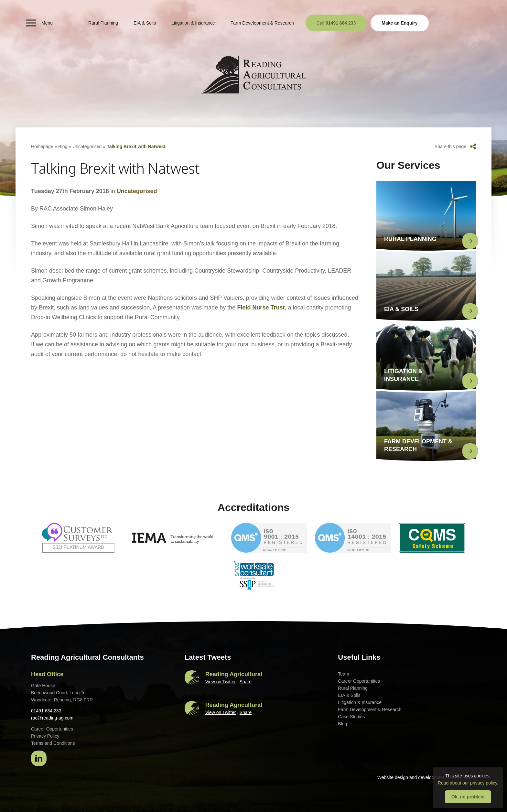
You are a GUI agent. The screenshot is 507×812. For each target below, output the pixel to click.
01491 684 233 (46, 711)
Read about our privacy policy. (468, 783)
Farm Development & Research (262, 23)
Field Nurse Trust (261, 308)
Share (246, 682)
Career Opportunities (359, 681)
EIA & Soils (145, 23)
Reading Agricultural (234, 674)
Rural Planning (103, 23)
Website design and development (411, 777)
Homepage (42, 146)
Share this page (455, 146)
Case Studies (351, 717)
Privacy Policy (45, 736)
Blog (63, 146)
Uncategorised (87, 146)
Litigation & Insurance (193, 23)
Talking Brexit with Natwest (136, 146)
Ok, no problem (468, 797)
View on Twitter (221, 682)
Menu (39, 23)
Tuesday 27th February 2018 (70, 191)
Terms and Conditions (53, 743)
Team (343, 674)
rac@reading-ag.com (52, 718)
